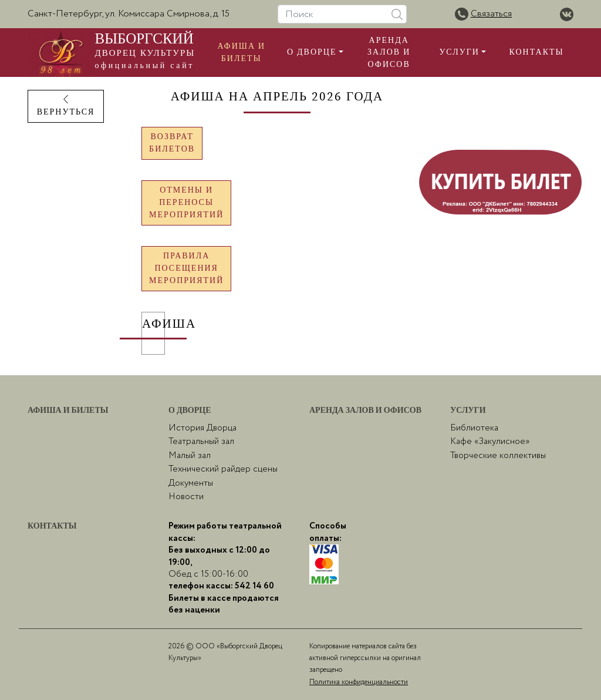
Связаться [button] (491, 14)
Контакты (537, 52)
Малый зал (190, 456)
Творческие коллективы (498, 456)
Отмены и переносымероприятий (186, 203)
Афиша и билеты (241, 52)
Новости (186, 497)
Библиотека (474, 428)
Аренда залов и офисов (389, 53)
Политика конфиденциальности (359, 682)
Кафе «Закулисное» (490, 442)
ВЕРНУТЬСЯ (66, 106)
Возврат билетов (172, 143)
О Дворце (312, 52)
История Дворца (202, 428)
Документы (191, 483)
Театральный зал (201, 442)
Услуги (459, 52)
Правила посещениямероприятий (186, 268)
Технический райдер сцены (223, 469)
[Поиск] (342, 14)
